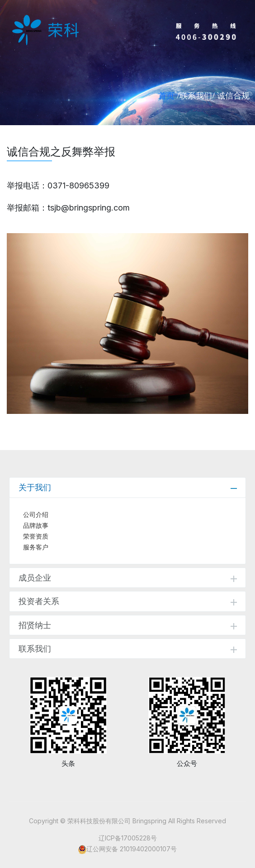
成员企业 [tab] (128, 578)
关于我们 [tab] (128, 487)
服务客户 (36, 547)
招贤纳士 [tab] (128, 625)
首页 (166, 95)
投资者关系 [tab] (128, 601)
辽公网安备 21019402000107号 (132, 849)
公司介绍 (36, 515)
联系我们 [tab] (128, 649)
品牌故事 (36, 525)
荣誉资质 (36, 536)
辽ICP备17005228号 (128, 838)
